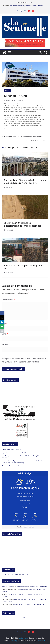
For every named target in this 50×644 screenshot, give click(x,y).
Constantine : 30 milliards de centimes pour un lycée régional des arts (25, 181)
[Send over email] (2, 326)
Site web (5, 345)
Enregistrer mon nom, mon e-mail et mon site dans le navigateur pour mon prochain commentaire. (24, 360)
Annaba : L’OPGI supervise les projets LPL (24, 267)
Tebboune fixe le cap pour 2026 (11, 450)
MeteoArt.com (29, 527)
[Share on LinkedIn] (2, 322)
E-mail (5, 334)
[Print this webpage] (2, 331)
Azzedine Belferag (7, 586)
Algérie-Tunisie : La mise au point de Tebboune (16, 453)
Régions (8, 91)
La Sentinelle (19, 101)
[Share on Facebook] (2, 313)
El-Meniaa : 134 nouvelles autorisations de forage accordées (23, 224)
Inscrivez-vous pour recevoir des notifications (15, 574)
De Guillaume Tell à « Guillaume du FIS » (35, 141)
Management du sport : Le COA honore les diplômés (32, 586)
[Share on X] (2, 318)
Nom (5, 324)
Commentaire (8, 300)
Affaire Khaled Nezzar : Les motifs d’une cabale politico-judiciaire (22, 136)
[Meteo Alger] (25, 513)
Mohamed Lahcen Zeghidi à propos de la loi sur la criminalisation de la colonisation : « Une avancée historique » (23, 462)
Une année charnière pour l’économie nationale (26, 6)
